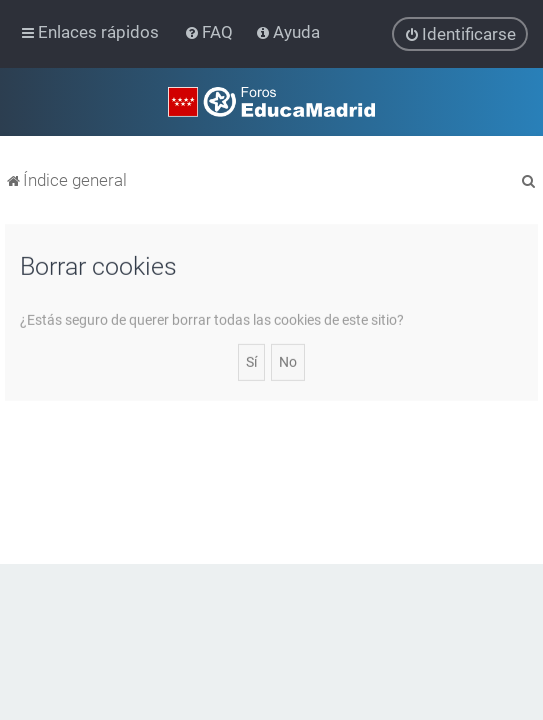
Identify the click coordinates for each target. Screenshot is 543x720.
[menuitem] (210, 32)
